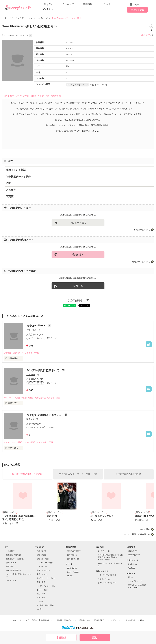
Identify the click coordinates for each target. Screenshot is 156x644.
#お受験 (16, 353)
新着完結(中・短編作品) (15, 559)
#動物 (33, 96)
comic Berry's (72, 568)
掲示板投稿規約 (99, 620)
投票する (78, 286)
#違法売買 (56, 96)
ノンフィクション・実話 (46, 586)
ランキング (68, 4)
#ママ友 (8, 353)
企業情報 (141, 620)
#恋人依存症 (40, 398)
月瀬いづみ (31, 330)
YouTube (131, 568)
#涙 (47, 96)
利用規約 (35, 620)
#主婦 (37, 353)
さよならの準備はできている (45, 415)
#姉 (38, 442)
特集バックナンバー (105, 579)
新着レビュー (11, 563)
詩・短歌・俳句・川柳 (45, 605)
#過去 (41, 96)
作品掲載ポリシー (47, 620)
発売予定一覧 (72, 555)
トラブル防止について (115, 620)
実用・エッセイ (43, 574)
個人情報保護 (130, 620)
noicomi (70, 576)
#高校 (33, 442)
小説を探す (47, 4)
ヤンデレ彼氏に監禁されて (43, 370)
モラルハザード (36, 326)
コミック (106, 4)
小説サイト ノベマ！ (136, 581)
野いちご (132, 577)
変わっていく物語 (16, 170)
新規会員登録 (137, 10)
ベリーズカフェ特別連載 (107, 575)
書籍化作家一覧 (73, 559)
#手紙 (19, 442)
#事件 (19, 96)
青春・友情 (41, 582)
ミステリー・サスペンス (46, 578)
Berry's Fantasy (73, 572)
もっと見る (145, 529)
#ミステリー (10, 442)
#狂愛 (31, 398)
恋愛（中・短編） (43, 559)
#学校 (44, 442)
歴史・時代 (41, 594)
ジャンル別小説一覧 (14, 570)
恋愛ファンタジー (43, 570)
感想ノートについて (141, 262)
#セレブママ (27, 353)
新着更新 (9, 566)
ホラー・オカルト (43, 590)
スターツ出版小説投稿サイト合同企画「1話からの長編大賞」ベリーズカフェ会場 (110, 557)
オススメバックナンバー (107, 583)
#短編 (26, 442)
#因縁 (50, 442)
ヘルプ (14, 620)
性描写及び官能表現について (67, 620)
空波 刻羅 (31, 375)
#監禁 (24, 398)
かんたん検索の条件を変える (137, 534)
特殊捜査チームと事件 (18, 177)
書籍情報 (88, 4)
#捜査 (26, 96)
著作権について (85, 620)
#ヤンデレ (9, 398)
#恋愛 (17, 398)
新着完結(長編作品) (13, 555)
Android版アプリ (134, 555)
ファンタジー (42, 566)
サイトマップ (24, 620)
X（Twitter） (133, 564)
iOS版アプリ (133, 551)
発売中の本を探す (74, 551)
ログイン (138, 4)
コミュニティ (11, 580)
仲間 (9, 183)
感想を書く (78, 255)
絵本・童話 (41, 597)
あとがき (11, 190)
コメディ (40, 601)
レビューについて (142, 230)
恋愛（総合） (42, 551)
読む (95, 637)
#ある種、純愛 (54, 398)
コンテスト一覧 (104, 551)
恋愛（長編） (42, 555)
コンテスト (47, 9)
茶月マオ (30, 419)
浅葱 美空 (145, 35)
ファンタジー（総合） (45, 563)
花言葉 (10, 196)
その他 (39, 609)
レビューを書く (78, 223)
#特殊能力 (9, 96)
